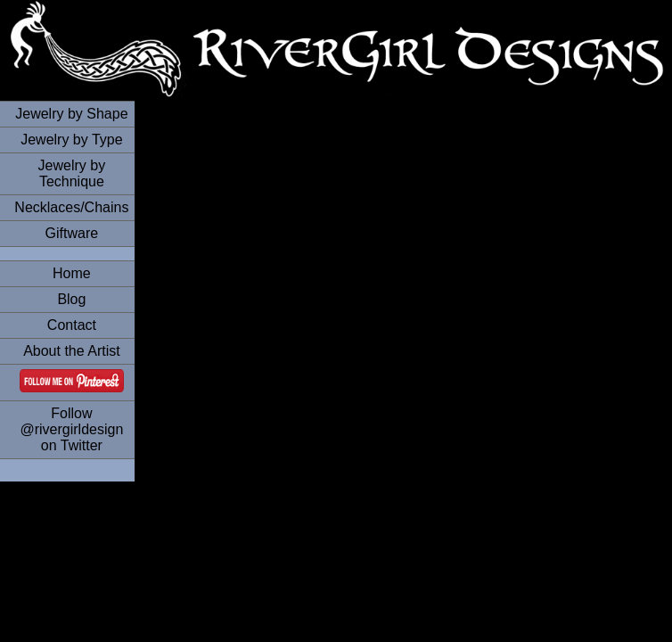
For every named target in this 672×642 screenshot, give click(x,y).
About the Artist (72, 351)
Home (72, 273)
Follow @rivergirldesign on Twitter (71, 429)
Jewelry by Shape (71, 114)
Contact (72, 325)
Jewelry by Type (71, 140)
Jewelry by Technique (72, 173)
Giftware (72, 233)
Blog (71, 299)
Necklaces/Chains (71, 207)
